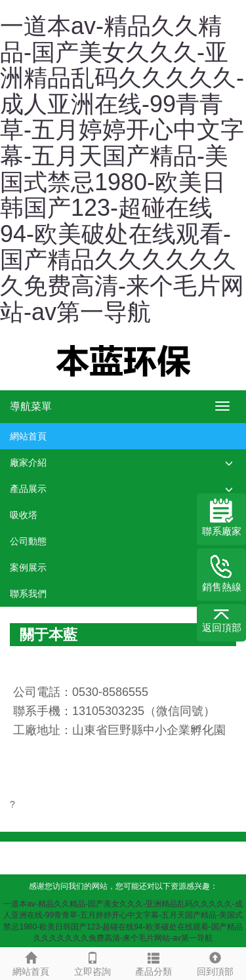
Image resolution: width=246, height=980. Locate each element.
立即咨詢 (92, 962)
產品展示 (28, 489)
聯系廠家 (222, 518)
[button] (229, 463)
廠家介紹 (28, 462)
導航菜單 (31, 406)
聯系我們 (28, 594)
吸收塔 (24, 515)
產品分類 (154, 962)
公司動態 (28, 541)
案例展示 (28, 567)
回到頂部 (215, 962)
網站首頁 (28, 436)
